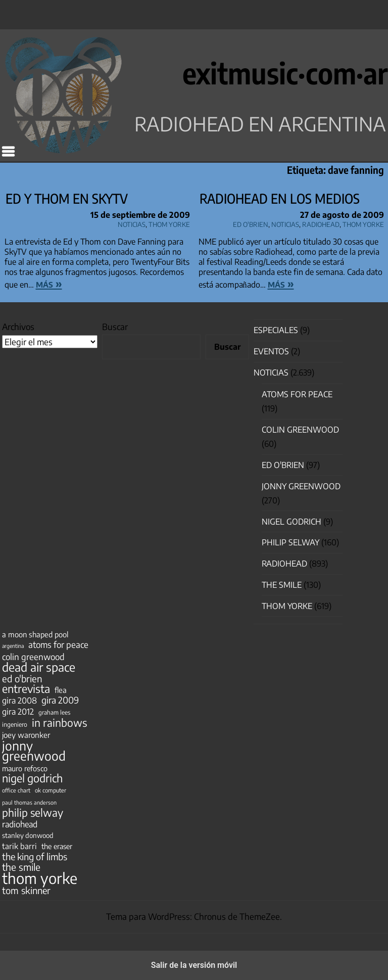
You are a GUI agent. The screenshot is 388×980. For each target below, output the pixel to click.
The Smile (282, 585)
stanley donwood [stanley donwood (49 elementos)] (28, 835)
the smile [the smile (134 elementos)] (21, 867)
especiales (276, 330)
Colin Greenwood (300, 430)
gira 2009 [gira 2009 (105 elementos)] (60, 700)
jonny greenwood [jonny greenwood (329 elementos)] (34, 751)
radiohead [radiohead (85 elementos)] (20, 824)
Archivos (18, 326)
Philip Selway (290, 542)
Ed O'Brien (251, 223)
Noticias (132, 223)
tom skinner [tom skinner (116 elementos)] (26, 891)
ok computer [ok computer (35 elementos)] (51, 790)
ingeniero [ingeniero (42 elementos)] (15, 724)
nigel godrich (292, 522)
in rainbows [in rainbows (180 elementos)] (59, 723)
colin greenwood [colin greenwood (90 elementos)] (33, 657)
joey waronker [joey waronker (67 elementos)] (26, 735)
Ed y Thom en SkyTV (67, 198)
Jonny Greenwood (301, 486)
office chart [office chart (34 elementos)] (16, 790)
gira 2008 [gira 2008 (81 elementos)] (19, 701)
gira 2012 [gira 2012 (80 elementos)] (18, 712)
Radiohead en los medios (280, 198)
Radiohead (321, 223)
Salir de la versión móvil (194, 965)
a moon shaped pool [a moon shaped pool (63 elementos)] (35, 634)
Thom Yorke (169, 223)
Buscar (115, 326)
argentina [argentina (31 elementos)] (13, 646)
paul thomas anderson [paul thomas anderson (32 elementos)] (29, 802)
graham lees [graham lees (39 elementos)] (54, 712)
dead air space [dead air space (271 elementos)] (39, 667)
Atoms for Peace (297, 394)
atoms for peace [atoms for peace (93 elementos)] (58, 644)
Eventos (271, 351)
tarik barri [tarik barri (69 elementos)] (19, 846)
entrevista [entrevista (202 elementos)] (26, 689)
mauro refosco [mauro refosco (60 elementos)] (25, 768)
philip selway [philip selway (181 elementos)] (33, 813)
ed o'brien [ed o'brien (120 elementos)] (22, 679)
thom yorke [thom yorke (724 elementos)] (40, 878)
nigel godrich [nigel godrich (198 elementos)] (32, 778)
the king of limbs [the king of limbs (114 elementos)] (35, 857)
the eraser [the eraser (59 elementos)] (57, 846)
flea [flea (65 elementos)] (61, 690)
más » (49, 284)
